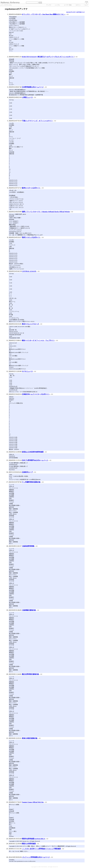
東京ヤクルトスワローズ (30, 324)
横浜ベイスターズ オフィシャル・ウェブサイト (38, 340)
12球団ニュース (27, 97)
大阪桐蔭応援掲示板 (29, 610)
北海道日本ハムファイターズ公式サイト (36, 394)
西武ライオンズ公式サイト (31, 237)
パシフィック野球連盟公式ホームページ (36, 857)
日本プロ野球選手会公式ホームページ (35, 460)
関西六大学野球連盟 (29, 844)
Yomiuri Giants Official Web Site (33, 802)
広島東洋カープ (27, 472)
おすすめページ (81, 12)
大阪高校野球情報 (28, 546)
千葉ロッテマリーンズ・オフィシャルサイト (37, 121)
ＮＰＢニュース (27, 371)
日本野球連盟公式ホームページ (33, 87)
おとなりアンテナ (71, 12)
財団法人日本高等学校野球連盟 (33, 452)
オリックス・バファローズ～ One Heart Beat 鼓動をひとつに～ (44, 14)
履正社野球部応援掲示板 (30, 674)
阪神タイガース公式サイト (31, 188)
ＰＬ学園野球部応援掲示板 (31, 482)
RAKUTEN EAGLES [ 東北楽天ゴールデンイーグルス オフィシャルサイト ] (48, 57)
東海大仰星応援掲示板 (30, 738)
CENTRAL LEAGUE (29, 271)
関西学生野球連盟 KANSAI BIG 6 (33, 839)
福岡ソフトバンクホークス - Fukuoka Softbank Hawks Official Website (46, 212)
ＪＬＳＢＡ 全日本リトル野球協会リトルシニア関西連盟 (41, 849)
